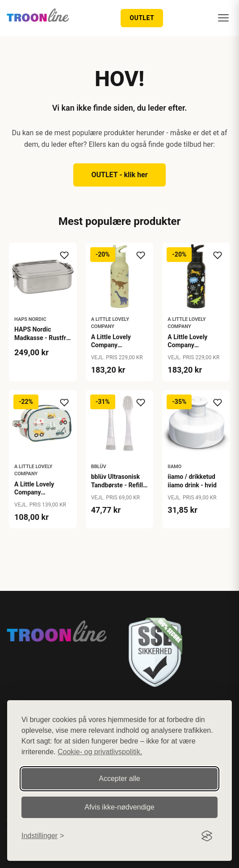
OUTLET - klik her (119, 175)
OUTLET (142, 18)
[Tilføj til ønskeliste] (64, 255)
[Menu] (223, 18)
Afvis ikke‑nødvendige (120, 807)
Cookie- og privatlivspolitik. (100, 752)
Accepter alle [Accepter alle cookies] (120, 779)
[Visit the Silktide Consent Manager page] (207, 836)
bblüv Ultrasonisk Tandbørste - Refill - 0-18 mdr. (119, 485)
